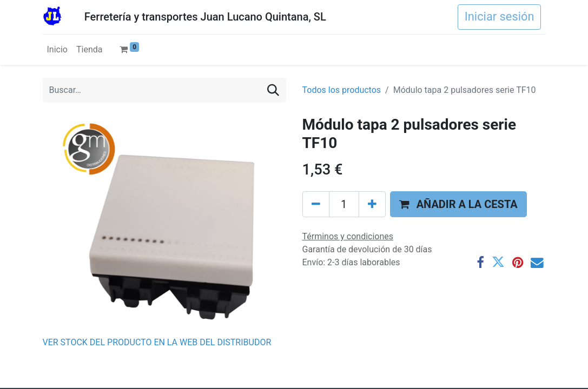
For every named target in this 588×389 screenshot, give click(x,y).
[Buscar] (273, 90)
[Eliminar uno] (316, 204)
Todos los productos (342, 90)
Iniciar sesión (500, 16)
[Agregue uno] (372, 204)
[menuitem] (57, 50)
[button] (458, 204)
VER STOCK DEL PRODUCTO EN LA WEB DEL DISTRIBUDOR (157, 342)
